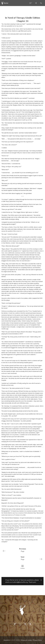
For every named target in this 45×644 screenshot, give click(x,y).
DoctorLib (7, 640)
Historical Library (26, 640)
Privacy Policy (37, 640)
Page (22, 550)
